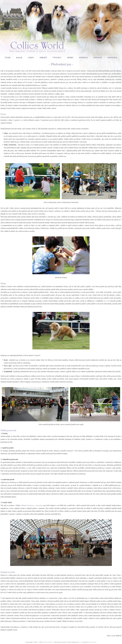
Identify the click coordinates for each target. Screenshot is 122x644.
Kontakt (112, 58)
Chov (31, 58)
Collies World (48, 642)
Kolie (19, 58)
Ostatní (98, 58)
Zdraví (43, 58)
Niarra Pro (93, 642)
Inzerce (83, 58)
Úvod (8, 58)
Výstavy (57, 58)
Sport (70, 58)
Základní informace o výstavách (32, 505)
